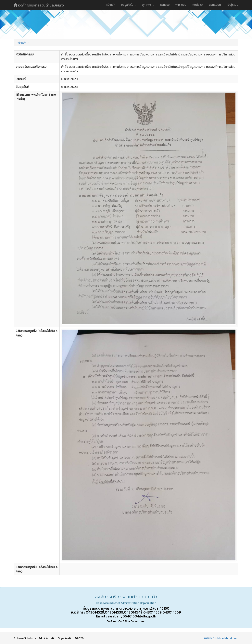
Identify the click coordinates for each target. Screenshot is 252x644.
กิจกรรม (165, 5)
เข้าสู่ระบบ (232, 5)
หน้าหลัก (111, 5)
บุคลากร (148, 5)
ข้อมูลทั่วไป (129, 5)
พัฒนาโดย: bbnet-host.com (221, 638)
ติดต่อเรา (198, 5)
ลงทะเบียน (215, 5)
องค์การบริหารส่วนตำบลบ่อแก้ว (39, 5)
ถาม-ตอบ (181, 5)
